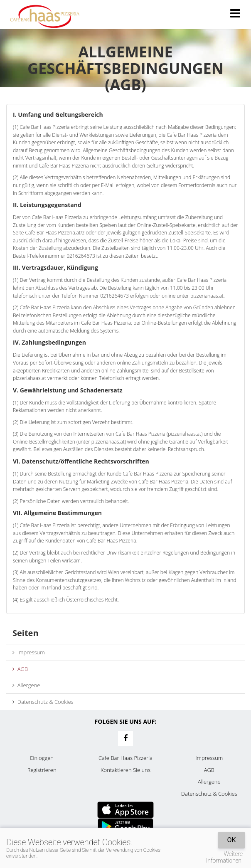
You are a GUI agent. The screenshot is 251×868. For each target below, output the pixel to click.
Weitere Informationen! (224, 857)
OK (231, 840)
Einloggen (42, 758)
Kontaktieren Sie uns (125, 770)
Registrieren (42, 770)
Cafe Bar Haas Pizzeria (125, 758)
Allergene (26, 685)
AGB (20, 669)
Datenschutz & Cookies (43, 702)
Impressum (29, 652)
